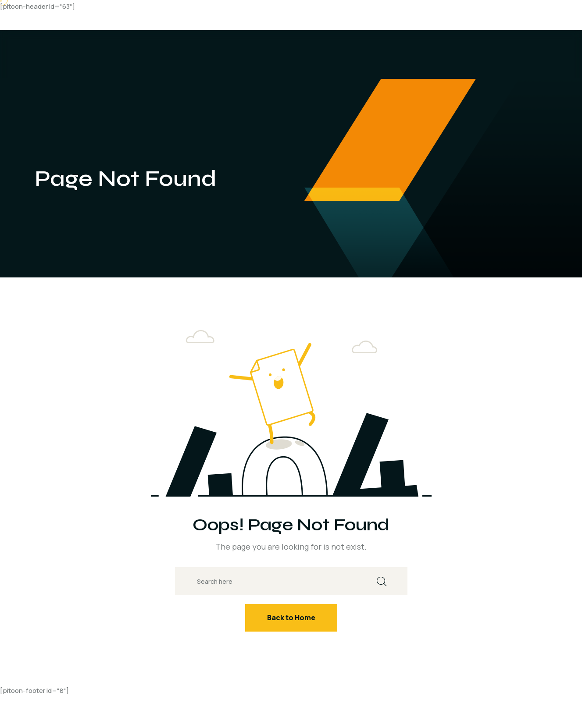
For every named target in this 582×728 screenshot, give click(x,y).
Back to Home (291, 618)
